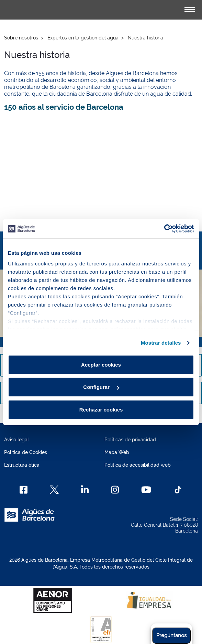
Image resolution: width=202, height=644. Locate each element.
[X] (54, 490)
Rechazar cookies (101, 409)
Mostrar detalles (161, 343)
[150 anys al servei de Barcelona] (101, 169)
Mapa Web (117, 452)
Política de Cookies (26, 452)
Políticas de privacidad (130, 440)
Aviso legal (16, 440)
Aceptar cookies (101, 364)
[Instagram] (115, 490)
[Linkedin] (85, 490)
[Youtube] (146, 490)
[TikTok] (178, 490)
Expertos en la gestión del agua (83, 38)
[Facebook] (24, 490)
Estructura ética (22, 465)
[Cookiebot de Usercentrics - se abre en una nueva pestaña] (164, 229)
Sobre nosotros (21, 38)
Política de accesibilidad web (138, 465)
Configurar (101, 387)
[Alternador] (190, 10)
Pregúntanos (171, 635)
